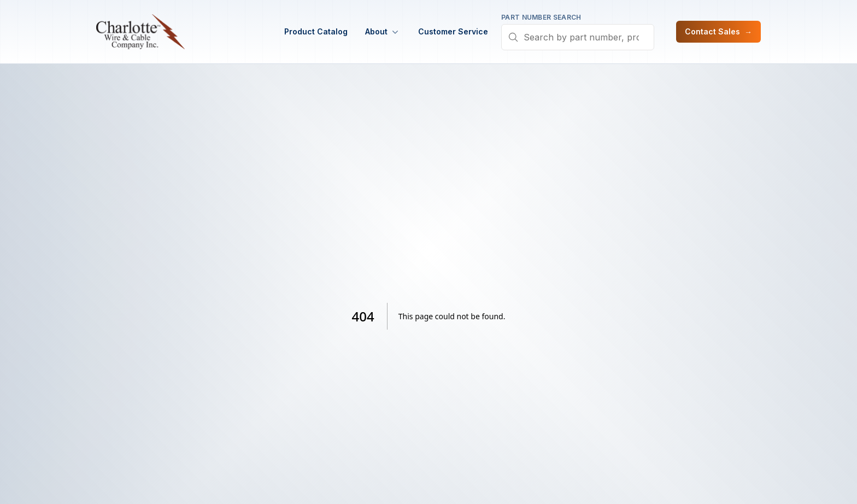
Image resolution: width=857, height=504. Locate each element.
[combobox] (578, 37)
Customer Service (453, 31)
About (383, 32)
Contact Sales (718, 32)
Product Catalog (316, 31)
